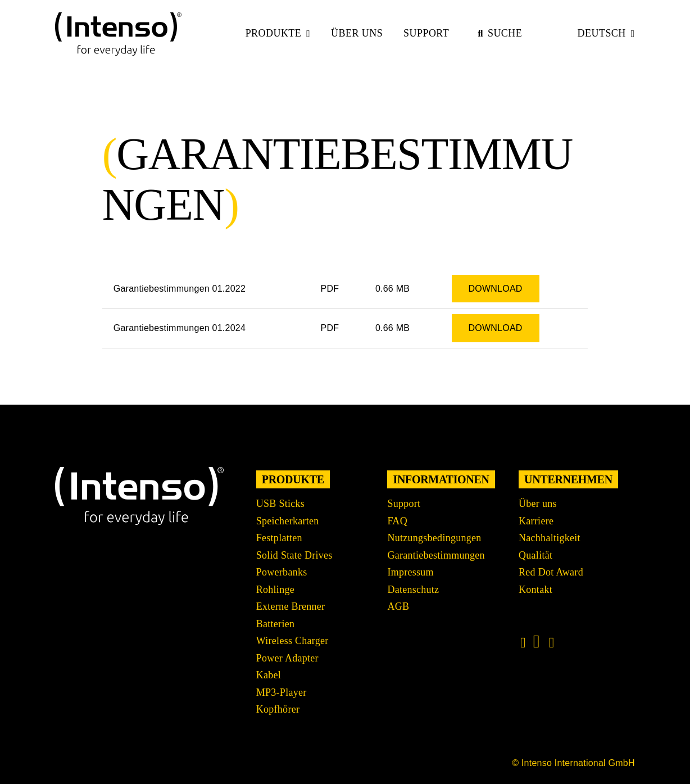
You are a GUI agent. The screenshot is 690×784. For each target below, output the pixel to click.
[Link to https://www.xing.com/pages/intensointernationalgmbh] (552, 643)
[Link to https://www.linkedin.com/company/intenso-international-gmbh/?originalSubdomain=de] (537, 641)
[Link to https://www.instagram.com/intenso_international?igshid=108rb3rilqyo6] (523, 643)
